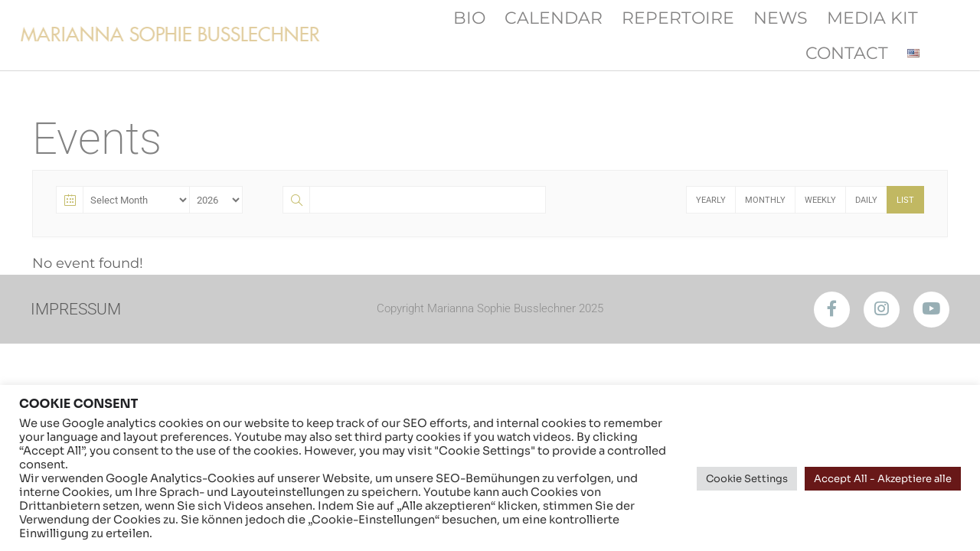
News (781, 18)
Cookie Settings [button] (747, 479)
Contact (847, 53)
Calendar (554, 18)
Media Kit (872, 18)
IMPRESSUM (78, 309)
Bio (469, 18)
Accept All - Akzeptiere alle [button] (883, 479)
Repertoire (678, 18)
